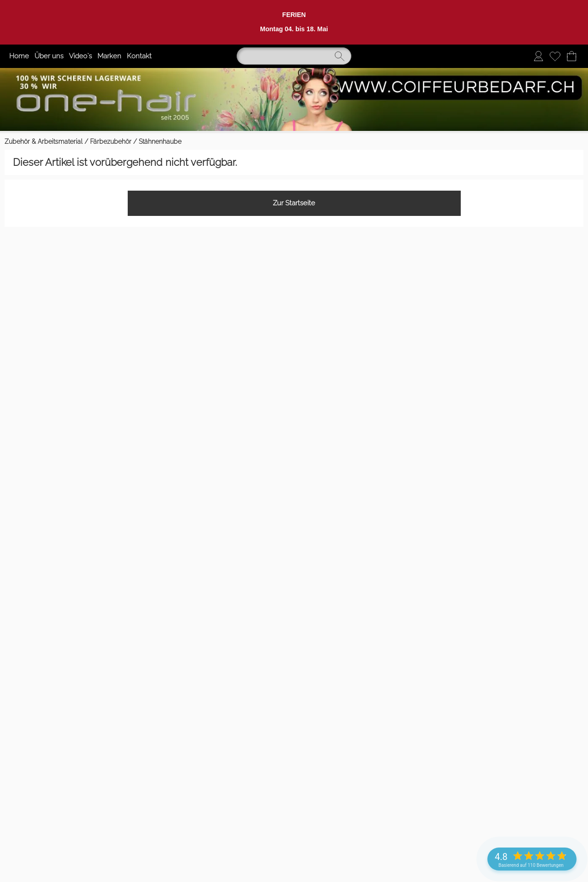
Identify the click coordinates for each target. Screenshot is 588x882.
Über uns (49, 56)
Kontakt (139, 56)
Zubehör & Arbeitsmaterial (44, 141)
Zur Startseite (294, 203)
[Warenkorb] (571, 56)
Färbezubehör (111, 141)
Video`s (80, 56)
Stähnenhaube (160, 141)
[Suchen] (294, 56)
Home (19, 56)
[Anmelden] (538, 56)
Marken (109, 56)
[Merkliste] (555, 56)
